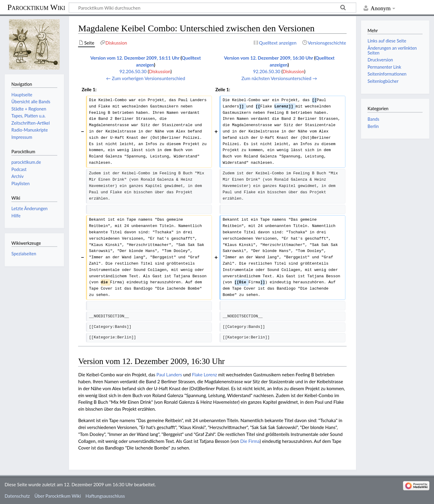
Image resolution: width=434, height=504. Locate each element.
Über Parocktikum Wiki (58, 496)
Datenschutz (17, 496)
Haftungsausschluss (105, 496)
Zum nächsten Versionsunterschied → (279, 78)
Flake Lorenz (204, 375)
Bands (373, 119)
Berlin (373, 126)
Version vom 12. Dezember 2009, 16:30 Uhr (268, 58)
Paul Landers (169, 375)
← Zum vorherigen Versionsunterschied (146, 78)
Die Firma (250, 441)
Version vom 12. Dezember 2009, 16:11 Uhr (135, 58)
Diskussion (160, 71)
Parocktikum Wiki (36, 7)
